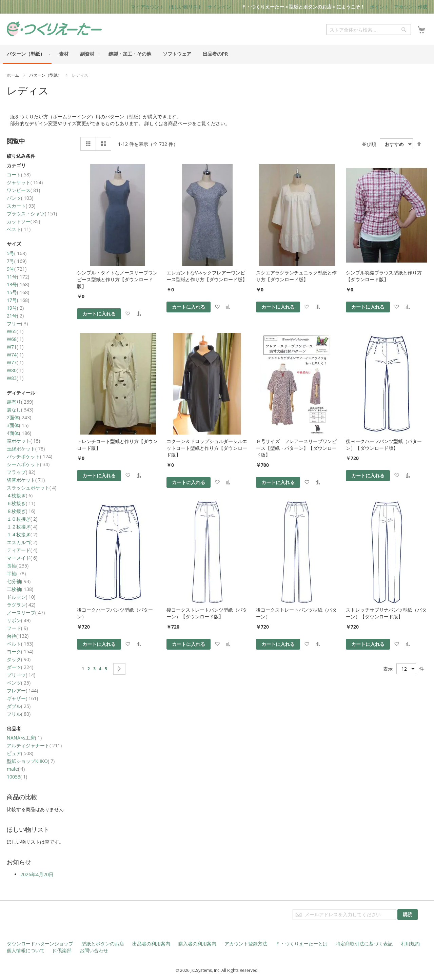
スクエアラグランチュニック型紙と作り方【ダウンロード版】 (296, 276)
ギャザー (22, 698)
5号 (17, 253)
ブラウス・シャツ (32, 214)
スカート (21, 206)
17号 (18, 300)
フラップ (21, 472)
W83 (15, 378)
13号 (18, 284)
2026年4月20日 (37, 874)
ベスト (19, 229)
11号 (18, 277)
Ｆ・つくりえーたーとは (301, 944)
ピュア (20, 753)
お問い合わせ (94, 950)
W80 (15, 370)
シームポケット (28, 464)
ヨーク (20, 651)
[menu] (217, 54)
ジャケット (25, 182)
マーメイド (22, 558)
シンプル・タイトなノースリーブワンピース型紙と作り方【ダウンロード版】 (117, 279)
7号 (17, 261)
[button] (128, 314)
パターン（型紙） (46, 75)
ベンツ (19, 683)
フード (17, 628)
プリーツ (21, 675)
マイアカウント (147, 7)
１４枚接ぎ (22, 534)
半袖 (16, 573)
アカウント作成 (411, 7)
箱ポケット (23, 441)
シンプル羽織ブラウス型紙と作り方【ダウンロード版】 (384, 276)
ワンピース (23, 190)
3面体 (18, 425)
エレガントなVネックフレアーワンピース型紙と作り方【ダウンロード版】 (207, 276)
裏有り (20, 402)
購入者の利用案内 (197, 944)
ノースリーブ (26, 612)
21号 (15, 316)
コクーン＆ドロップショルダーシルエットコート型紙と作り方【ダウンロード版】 (207, 448)
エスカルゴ (22, 542)
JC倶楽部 (62, 950)
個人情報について (26, 950)
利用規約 (410, 944)
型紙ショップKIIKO (31, 761)
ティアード (22, 550)
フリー (17, 323)
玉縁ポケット (26, 449)
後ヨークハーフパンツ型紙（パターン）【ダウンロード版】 (384, 445)
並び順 (369, 144)
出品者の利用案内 (151, 944)
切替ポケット (26, 480)
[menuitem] (27, 54)
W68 (15, 339)
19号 (15, 308)
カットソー (23, 221)
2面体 (19, 417)
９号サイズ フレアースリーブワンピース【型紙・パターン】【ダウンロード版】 (296, 448)
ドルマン (21, 597)
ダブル (19, 706)
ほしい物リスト (186, 7)
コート (19, 175)
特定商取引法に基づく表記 (364, 944)
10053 (17, 777)
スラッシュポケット (32, 488)
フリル (19, 714)
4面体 (19, 433)
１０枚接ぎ (22, 519)
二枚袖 (20, 589)
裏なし (20, 410)
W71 (15, 347)
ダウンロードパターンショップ (40, 944)
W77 (15, 362)
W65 (15, 331)
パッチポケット (29, 456)
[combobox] (369, 30)
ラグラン (21, 605)
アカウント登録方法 (246, 944)
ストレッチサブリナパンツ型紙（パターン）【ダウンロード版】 (386, 613)
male (16, 769)
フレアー (22, 690)
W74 (15, 355)
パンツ (20, 198)
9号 (17, 269)
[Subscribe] (408, 915)
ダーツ (20, 667)
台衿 (18, 636)
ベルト (20, 644)
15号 (18, 292)
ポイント (379, 7)
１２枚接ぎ (22, 527)
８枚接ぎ (21, 511)
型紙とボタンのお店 (103, 944)
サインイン (219, 7)
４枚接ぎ (20, 495)
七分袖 (19, 581)
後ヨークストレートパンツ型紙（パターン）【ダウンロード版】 (207, 613)
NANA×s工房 (24, 738)
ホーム (13, 75)
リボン (19, 620)
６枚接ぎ (21, 503)
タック (19, 659)
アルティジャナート (34, 745)
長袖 (18, 566)
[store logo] (54, 29)
